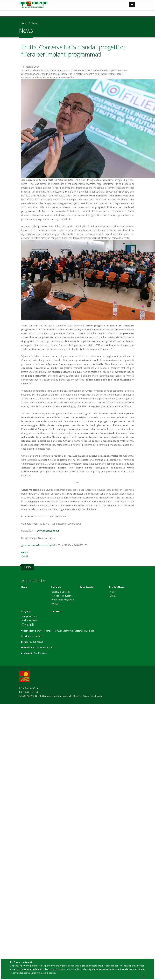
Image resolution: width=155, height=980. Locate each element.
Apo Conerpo (40, 653)
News (35, 23)
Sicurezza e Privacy (93, 696)
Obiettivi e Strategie (61, 592)
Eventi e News (117, 587)
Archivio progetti (30, 620)
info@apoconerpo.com (42, 647)
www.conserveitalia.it (48, 531)
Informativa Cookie (72, 696)
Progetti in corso (30, 616)
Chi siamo (56, 587)
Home (24, 23)
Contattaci (56, 611)
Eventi (25, 556)
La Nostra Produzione (62, 596)
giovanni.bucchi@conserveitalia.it (39, 545)
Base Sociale (86, 587)
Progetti (26, 611)
